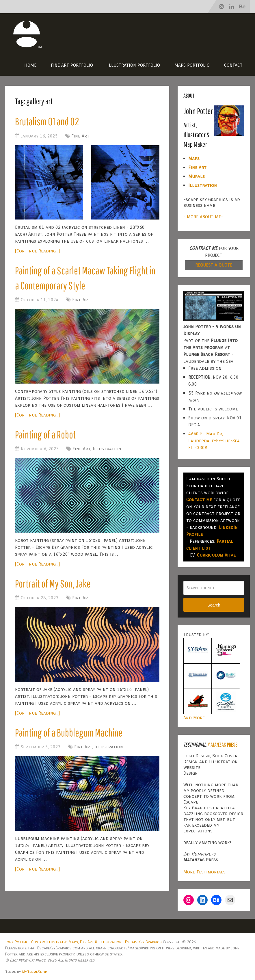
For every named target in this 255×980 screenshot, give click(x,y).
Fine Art (80, 136)
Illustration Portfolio (134, 65)
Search (214, 605)
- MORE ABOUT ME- (203, 217)
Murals (197, 176)
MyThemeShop (35, 972)
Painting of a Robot (46, 436)
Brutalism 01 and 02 (48, 122)
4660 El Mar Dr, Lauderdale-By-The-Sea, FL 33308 (214, 441)
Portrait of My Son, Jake (54, 585)
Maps (194, 158)
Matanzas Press (223, 744)
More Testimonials (204, 872)
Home (30, 65)
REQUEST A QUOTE (214, 265)
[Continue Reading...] (37, 251)
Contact (233, 65)
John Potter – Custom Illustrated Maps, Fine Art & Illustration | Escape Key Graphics (83, 942)
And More (194, 718)
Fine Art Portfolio (72, 65)
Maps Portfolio (192, 65)
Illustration (107, 451)
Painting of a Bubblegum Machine (70, 735)
